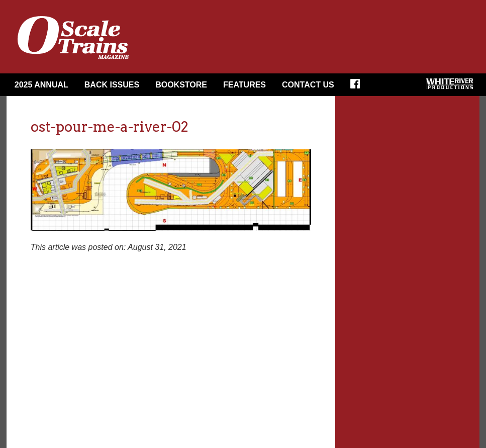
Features (245, 85)
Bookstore (181, 85)
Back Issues (112, 85)
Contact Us (308, 85)
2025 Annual (41, 85)
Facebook (358, 87)
